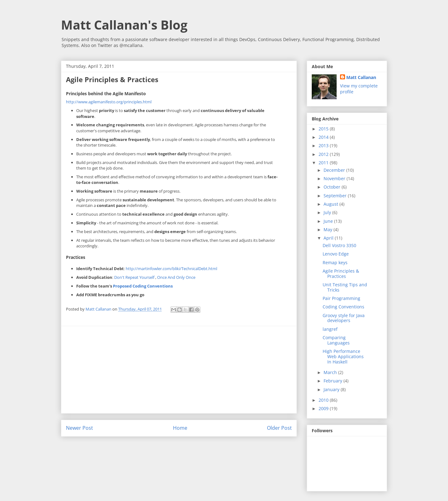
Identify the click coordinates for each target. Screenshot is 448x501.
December (335, 170)
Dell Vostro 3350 (339, 245)
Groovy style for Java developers (344, 318)
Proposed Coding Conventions (143, 286)
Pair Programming (341, 298)
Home (180, 428)
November (335, 178)
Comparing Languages (336, 340)
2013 (324, 145)
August (331, 204)
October (333, 187)
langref (330, 329)
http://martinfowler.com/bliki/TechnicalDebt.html (171, 269)
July (328, 212)
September (336, 196)
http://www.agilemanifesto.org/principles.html (109, 102)
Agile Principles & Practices (341, 274)
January (332, 389)
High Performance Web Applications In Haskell (343, 356)
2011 (324, 163)
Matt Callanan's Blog (124, 25)
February (334, 381)
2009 (324, 408)
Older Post (279, 428)
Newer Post (79, 428)
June (329, 221)
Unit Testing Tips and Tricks (345, 287)
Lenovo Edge (336, 254)
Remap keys (335, 262)
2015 (324, 129)
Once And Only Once (176, 277)
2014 (324, 137)
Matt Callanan (361, 77)
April (329, 238)
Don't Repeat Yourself (135, 277)
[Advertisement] (179, 370)
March (331, 372)
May (329, 229)
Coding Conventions (343, 307)
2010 (324, 400)
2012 (324, 154)
